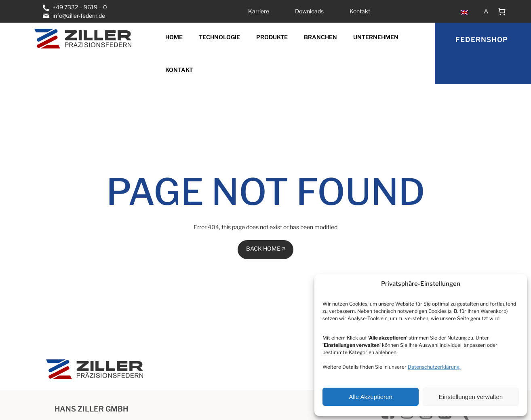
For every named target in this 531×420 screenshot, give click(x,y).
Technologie (219, 37)
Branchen (320, 37)
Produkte (272, 37)
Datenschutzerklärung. (434, 367)
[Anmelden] (486, 11)
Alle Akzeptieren (371, 397)
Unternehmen (376, 37)
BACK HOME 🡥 (266, 248)
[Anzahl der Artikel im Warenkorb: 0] (502, 11)
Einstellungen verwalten (471, 397)
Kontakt (179, 70)
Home (174, 37)
